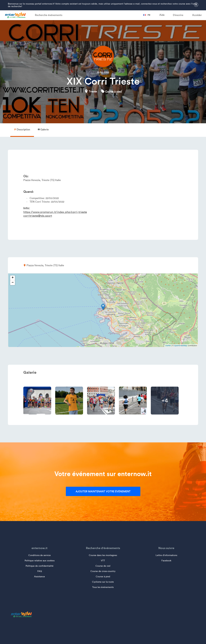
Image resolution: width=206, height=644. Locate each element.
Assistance (40, 577)
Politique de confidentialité (40, 566)
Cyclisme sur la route (103, 582)
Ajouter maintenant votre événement (103, 491)
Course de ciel (103, 566)
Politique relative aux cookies (40, 561)
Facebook (166, 561)
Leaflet (168, 346)
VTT (103, 561)
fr (147, 15)
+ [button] (13, 278)
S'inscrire (178, 15)
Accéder (197, 15)
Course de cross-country (103, 571)
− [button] (13, 283)
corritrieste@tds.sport (38, 216)
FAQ (40, 571)
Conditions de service (40, 555)
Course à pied (113, 91)
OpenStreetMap (181, 346)
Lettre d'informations (166, 555)
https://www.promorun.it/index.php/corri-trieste (55, 212)
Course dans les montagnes (103, 555)
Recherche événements (49, 15)
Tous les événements (103, 587)
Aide (162, 15)
